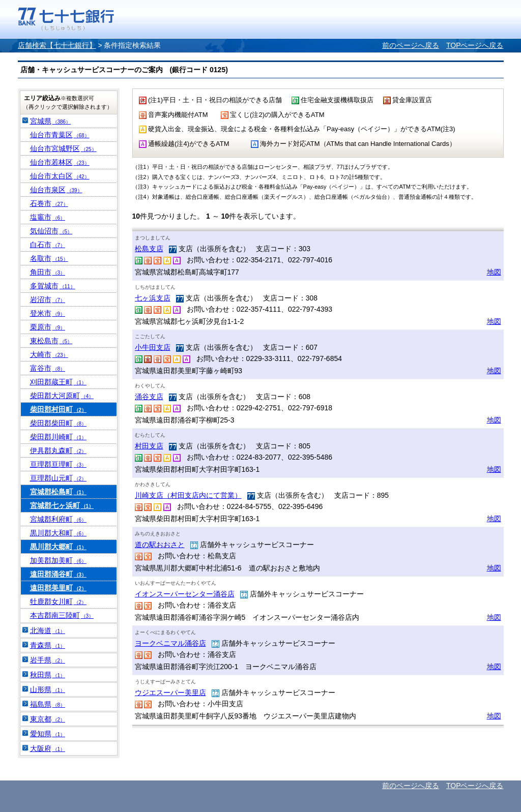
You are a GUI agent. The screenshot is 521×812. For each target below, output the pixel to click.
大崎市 (49, 354)
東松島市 (51, 341)
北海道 (48, 630)
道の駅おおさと (160, 545)
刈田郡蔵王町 (59, 382)
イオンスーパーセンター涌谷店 (185, 594)
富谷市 (48, 368)
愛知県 (48, 734)
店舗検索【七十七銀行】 (57, 45)
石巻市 (49, 203)
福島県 (48, 704)
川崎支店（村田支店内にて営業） (188, 495)
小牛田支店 (153, 347)
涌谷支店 (149, 397)
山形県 (48, 689)
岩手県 (48, 660)
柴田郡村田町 (59, 409)
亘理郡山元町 (59, 478)
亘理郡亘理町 (59, 464)
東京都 (48, 719)
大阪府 (48, 748)
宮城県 (51, 121)
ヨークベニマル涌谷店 (170, 643)
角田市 (48, 272)
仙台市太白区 (60, 176)
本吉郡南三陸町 (62, 615)
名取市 (49, 258)
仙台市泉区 (56, 190)
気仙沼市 (51, 231)
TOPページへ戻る (475, 45)
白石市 (48, 245)
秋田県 (48, 675)
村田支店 (149, 446)
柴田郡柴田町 (59, 423)
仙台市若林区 (60, 162)
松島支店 (149, 249)
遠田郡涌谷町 (59, 574)
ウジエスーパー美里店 (170, 693)
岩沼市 (48, 299)
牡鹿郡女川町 (59, 602)
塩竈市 (48, 217)
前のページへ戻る (411, 45)
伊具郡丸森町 (59, 450)
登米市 (48, 313)
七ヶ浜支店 (153, 298)
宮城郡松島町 (59, 492)
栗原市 (48, 327)
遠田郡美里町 (59, 588)
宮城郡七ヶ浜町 (62, 505)
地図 (494, 272)
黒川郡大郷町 (59, 547)
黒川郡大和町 (59, 533)
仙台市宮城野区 (63, 148)
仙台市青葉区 (60, 135)
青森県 (48, 645)
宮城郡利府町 (59, 519)
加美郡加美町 (59, 560)
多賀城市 (53, 286)
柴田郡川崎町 (59, 437)
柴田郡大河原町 (62, 396)
